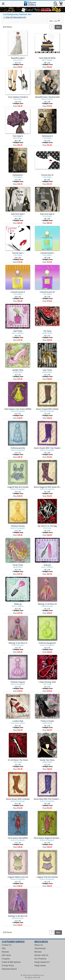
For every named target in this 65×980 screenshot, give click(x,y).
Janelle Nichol (47, 333)
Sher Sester (47, 528)
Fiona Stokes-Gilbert (18, 723)
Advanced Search (9, 969)
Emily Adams (18, 99)
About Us (39, 945)
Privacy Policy (8, 966)
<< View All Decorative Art (15, 17)
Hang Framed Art (42, 962)
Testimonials (40, 948)
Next (58, 27)
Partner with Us (41, 955)
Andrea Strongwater (18, 411)
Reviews (5, 952)
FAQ (4, 948)
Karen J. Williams (18, 333)
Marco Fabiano (47, 60)
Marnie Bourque (47, 606)
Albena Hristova (47, 99)
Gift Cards (6, 955)
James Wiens (18, 60)
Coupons (6, 959)
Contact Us (7, 945)
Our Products (40, 959)
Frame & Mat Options (11, 962)
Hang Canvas (40, 966)
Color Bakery (47, 138)
